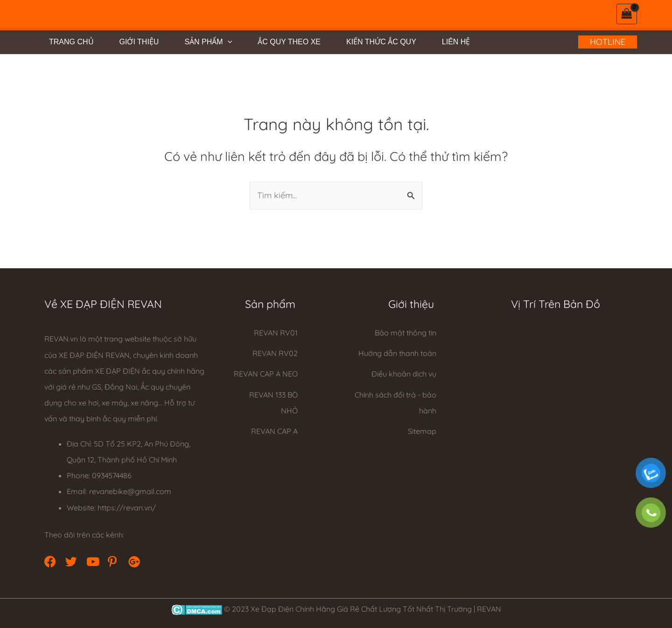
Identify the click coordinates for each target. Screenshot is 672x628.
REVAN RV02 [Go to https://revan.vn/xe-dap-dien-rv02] (275, 353)
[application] (228, 42)
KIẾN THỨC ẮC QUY (381, 42)
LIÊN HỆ (456, 42)
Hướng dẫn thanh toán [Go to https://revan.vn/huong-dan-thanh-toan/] (397, 353)
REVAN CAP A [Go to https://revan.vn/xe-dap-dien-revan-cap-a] (274, 431)
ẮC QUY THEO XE (289, 42)
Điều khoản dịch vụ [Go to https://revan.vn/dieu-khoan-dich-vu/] (404, 374)
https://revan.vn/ (127, 508)
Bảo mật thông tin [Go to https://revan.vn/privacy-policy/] (406, 333)
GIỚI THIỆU (139, 42)
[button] (49, 560)
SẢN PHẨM (208, 42)
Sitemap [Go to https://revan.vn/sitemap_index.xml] (422, 431)
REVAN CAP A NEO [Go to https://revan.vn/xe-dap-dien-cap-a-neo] (266, 374)
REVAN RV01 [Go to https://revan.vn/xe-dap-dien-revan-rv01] (276, 333)
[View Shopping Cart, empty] (627, 14)
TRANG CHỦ (71, 42)
